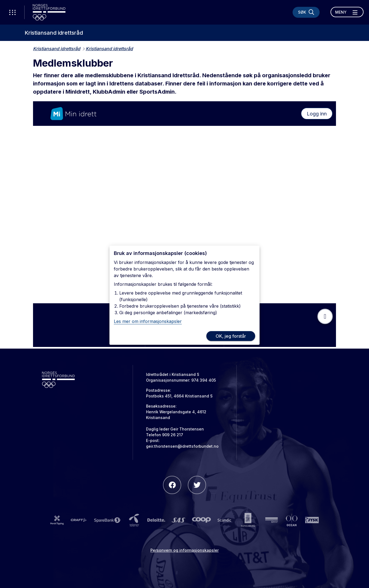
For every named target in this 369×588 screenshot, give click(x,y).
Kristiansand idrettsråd (54, 33)
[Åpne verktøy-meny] (12, 12)
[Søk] (306, 12)
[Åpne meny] (347, 12)
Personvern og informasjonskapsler (184, 550)
